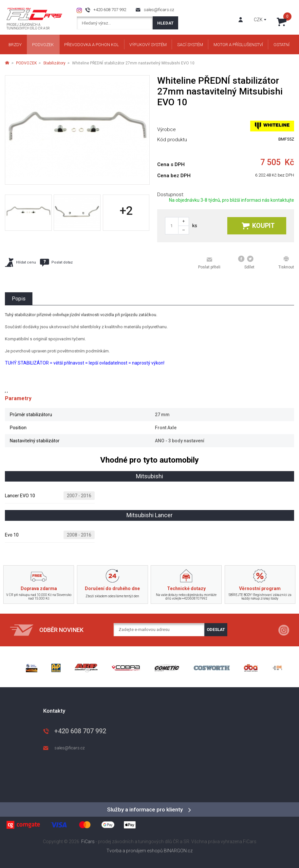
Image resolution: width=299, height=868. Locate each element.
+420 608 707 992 (110, 10)
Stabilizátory (54, 63)
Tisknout (286, 263)
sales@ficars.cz (159, 10)
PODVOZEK (26, 63)
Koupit (258, 226)
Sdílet (246, 263)
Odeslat (216, 630)
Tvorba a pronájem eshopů (135, 851)
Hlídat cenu (20, 262)
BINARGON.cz (178, 851)
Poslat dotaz (56, 263)
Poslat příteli (209, 263)
